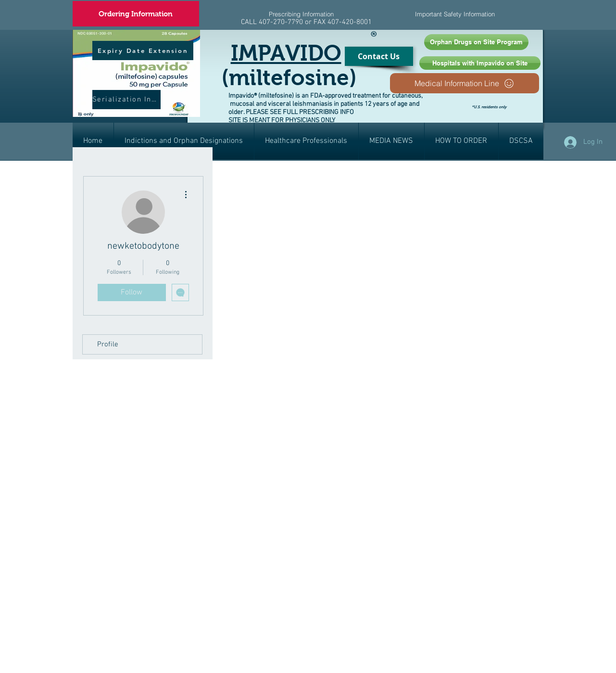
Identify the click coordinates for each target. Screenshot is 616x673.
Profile (108, 344)
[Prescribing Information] (301, 14)
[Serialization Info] (126, 100)
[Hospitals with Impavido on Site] (480, 63)
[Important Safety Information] (455, 14)
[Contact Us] (379, 56)
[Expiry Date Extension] (143, 51)
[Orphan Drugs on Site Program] (476, 42)
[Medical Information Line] (465, 83)
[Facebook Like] (525, 114)
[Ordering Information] (136, 14)
